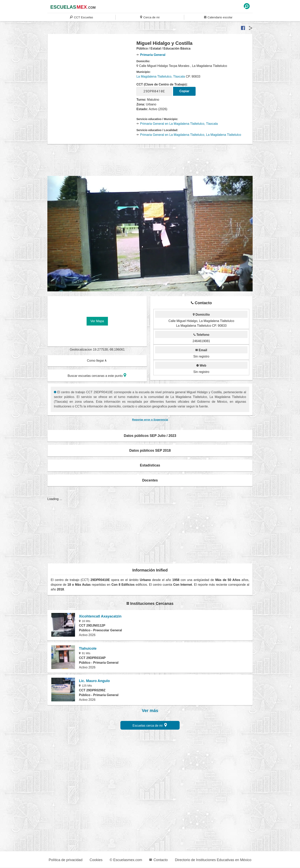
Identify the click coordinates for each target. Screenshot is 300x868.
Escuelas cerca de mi (150, 725)
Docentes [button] (150, 480)
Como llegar (97, 361)
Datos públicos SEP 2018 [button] (150, 450)
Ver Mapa (97, 321)
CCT (81, 17)
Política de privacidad (66, 860)
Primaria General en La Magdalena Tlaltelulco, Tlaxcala (177, 124)
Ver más (150, 711)
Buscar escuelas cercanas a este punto (97, 375)
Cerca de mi (150, 17)
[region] (92, 72)
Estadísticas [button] (150, 465)
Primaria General (151, 55)
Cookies (96, 860)
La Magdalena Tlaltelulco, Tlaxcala (161, 76)
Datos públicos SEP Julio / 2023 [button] (150, 436)
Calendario (218, 17)
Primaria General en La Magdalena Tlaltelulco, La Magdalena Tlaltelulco (189, 135)
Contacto (158, 860)
